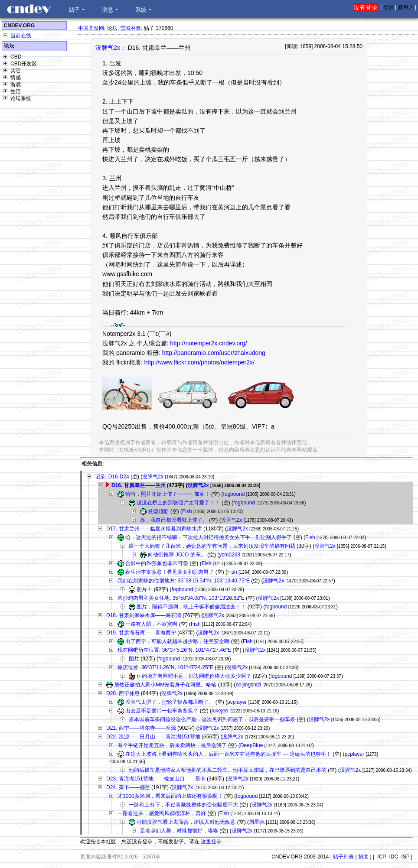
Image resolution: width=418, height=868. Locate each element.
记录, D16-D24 (112, 477)
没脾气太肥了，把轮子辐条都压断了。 (170, 702)
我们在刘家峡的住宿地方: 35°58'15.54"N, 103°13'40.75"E (184, 581)
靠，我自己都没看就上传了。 (174, 520)
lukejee (220, 711)
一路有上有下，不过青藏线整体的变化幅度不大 (183, 805)
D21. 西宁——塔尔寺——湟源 (141, 728)
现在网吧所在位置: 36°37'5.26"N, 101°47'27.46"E (174, 650)
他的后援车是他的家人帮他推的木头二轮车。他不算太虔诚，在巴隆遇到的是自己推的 (228, 770)
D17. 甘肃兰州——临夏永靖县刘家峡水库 (154, 529)
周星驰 (257, 822)
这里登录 (211, 842)
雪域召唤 (131, 28)
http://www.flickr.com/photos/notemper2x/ (199, 362)
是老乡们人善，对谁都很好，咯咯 (179, 831)
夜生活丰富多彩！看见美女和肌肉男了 (170, 572)
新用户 (406, 7)
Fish (187, 511)
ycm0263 (230, 555)
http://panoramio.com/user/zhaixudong (214, 353)
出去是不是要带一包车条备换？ (162, 711)
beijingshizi (248, 685)
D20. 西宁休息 (123, 693)
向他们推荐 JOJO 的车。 (177, 555)
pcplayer (237, 702)
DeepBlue (252, 745)
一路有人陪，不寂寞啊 (151, 624)
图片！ (144, 589)
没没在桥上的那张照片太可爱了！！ (178, 503)
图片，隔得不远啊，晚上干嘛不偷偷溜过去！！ (191, 607)
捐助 (363, 857)
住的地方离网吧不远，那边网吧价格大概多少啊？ (194, 676)
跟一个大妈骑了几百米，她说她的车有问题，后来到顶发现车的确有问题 (212, 546)
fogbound (234, 494)
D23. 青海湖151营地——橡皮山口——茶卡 (156, 779)
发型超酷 (158, 511)
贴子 (74, 10)
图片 (134, 659)
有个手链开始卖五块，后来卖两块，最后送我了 (172, 745)
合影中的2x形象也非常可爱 (157, 563)
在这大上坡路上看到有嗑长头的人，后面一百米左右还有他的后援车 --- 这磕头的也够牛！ (228, 754)
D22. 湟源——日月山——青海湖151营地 (153, 737)
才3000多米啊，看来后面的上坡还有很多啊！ (170, 796)
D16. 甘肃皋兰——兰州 (139, 485)
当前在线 (21, 36)
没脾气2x (108, 48)
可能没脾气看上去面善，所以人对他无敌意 (186, 822)
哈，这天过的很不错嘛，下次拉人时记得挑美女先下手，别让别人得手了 (209, 537)
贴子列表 (343, 857)
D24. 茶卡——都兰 (128, 787)
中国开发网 (91, 28)
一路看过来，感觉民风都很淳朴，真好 (162, 813)
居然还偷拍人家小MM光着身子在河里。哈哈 (165, 685)
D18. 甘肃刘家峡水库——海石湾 (144, 615)
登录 (389, 7)
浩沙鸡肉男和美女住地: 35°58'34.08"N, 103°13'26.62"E (181, 598)
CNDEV (29, 9)
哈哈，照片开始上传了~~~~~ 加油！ (167, 494)
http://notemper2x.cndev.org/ (208, 343)
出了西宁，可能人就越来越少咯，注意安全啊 (177, 641)
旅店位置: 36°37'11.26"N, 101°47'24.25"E (165, 667)
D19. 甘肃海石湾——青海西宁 (141, 633)
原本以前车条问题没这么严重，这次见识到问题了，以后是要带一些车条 (212, 719)
